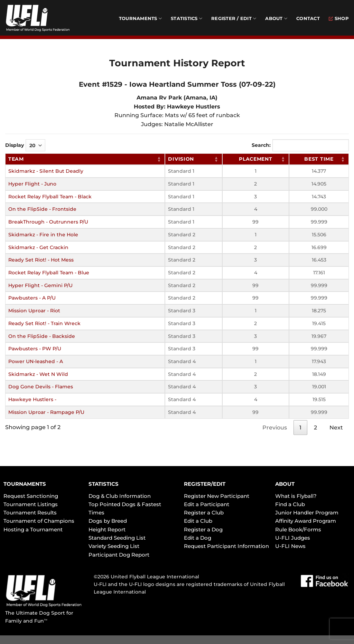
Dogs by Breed (108, 521)
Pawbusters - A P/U (32, 298)
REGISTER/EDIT (205, 484)
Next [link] (336, 428)
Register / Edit (234, 18)
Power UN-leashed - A (36, 361)
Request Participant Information (226, 546)
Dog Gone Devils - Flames (41, 387)
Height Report (107, 529)
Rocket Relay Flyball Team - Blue (49, 273)
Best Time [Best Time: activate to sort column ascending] (319, 159)
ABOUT (285, 484)
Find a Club (290, 504)
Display (25, 145)
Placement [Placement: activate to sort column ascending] (255, 159)
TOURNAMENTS (25, 484)
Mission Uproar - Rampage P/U (46, 412)
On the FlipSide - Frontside (42, 209)
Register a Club (204, 513)
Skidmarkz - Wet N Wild (38, 374)
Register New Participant (217, 496)
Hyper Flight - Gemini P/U (40, 285)
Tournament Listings (31, 504)
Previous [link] (275, 428)
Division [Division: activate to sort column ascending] (181, 159)
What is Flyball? (296, 496)
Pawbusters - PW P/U (35, 349)
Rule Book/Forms (298, 529)
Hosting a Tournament (33, 529)
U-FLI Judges (293, 538)
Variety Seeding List (114, 546)
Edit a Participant (207, 504)
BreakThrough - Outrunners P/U (48, 222)
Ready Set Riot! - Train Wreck (44, 323)
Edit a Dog (198, 538)
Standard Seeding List (117, 538)
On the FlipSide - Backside (42, 336)
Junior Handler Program (307, 513)
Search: (300, 145)
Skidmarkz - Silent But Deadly (46, 171)
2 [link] (315, 428)
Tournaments (140, 18)
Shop (339, 18)
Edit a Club (198, 521)
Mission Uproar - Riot (34, 311)
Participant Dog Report (119, 555)
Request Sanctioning (31, 496)
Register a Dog (203, 529)
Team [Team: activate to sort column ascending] (16, 159)
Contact (308, 18)
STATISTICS (104, 484)
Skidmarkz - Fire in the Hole (43, 235)
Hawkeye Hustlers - (32, 399)
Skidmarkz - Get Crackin (38, 247)
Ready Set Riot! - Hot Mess (41, 260)
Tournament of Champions (39, 521)
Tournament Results (30, 513)
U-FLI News (290, 546)
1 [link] (300, 428)
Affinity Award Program (306, 521)
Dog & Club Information (120, 496)
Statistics (187, 18)
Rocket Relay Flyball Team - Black (50, 197)
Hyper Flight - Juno (32, 184)
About (276, 18)
